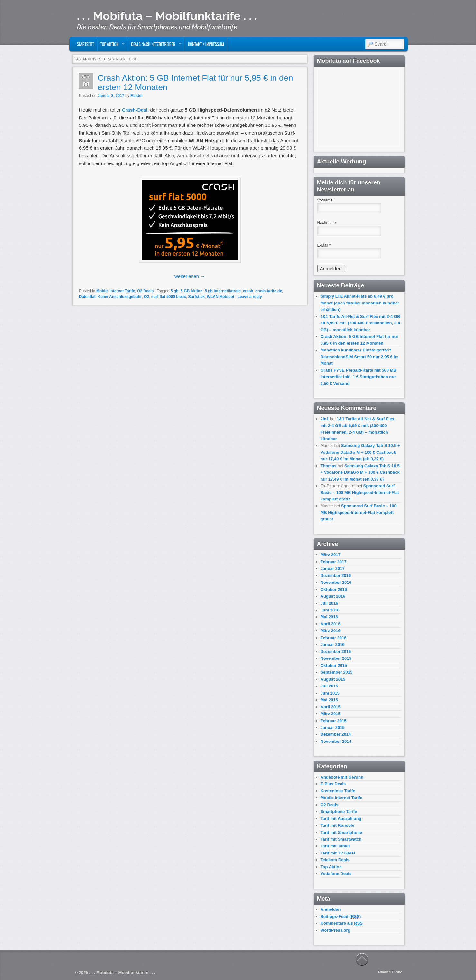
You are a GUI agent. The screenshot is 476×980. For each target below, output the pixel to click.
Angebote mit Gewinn (342, 777)
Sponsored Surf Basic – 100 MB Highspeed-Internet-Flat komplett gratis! (360, 492)
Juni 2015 (330, 693)
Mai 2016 (329, 617)
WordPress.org (336, 930)
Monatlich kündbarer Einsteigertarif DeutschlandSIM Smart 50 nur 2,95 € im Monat (360, 357)
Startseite (85, 44)
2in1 (325, 419)
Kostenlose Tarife (338, 791)
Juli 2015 (329, 686)
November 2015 (336, 658)
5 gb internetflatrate (223, 291)
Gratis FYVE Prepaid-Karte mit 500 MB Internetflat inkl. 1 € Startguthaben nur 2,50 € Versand (359, 377)
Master (137, 96)
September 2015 (337, 672)
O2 (146, 297)
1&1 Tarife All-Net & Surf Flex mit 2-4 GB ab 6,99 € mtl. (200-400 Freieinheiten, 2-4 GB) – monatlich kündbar (360, 323)
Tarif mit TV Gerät (338, 853)
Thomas (329, 466)
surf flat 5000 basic (169, 297)
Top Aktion (111, 46)
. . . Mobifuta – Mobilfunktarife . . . (167, 16)
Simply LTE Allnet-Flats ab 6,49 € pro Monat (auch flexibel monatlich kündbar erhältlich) (360, 303)
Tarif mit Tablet (335, 846)
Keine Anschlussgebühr (120, 297)
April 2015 (331, 707)
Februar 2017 (334, 562)
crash (248, 291)
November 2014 (336, 741)
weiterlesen (190, 276)
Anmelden (331, 909)
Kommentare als (342, 923)
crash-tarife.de (269, 291)
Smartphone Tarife (339, 812)
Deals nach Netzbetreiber (155, 46)
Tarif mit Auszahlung (341, 819)
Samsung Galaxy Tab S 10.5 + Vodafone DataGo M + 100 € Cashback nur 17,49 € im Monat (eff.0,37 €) (360, 452)
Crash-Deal (135, 110)
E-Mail (324, 245)
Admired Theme (390, 972)
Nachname (327, 223)
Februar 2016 (334, 638)
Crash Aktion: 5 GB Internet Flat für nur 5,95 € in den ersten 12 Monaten (196, 83)
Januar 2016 (333, 644)
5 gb (175, 291)
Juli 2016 (329, 603)
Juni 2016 (330, 610)
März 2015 (331, 714)
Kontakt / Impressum (206, 44)
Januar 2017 (333, 569)
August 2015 (333, 679)
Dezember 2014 (336, 734)
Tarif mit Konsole (337, 825)
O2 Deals (145, 291)
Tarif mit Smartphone (341, 832)
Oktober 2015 (334, 665)
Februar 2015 (334, 721)
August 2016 (333, 596)
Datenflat (87, 297)
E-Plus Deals (333, 784)
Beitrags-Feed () (341, 917)
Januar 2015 (333, 728)
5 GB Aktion (191, 291)
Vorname (325, 200)
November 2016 (336, 582)
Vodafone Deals (336, 874)
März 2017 (331, 555)
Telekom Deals (335, 860)
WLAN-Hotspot (221, 297)
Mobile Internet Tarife (116, 291)
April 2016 (331, 624)
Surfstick (196, 297)
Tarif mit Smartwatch (341, 839)
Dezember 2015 (336, 652)
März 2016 (331, 631)
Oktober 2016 (334, 589)
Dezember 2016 (336, 576)
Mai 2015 (329, 700)
